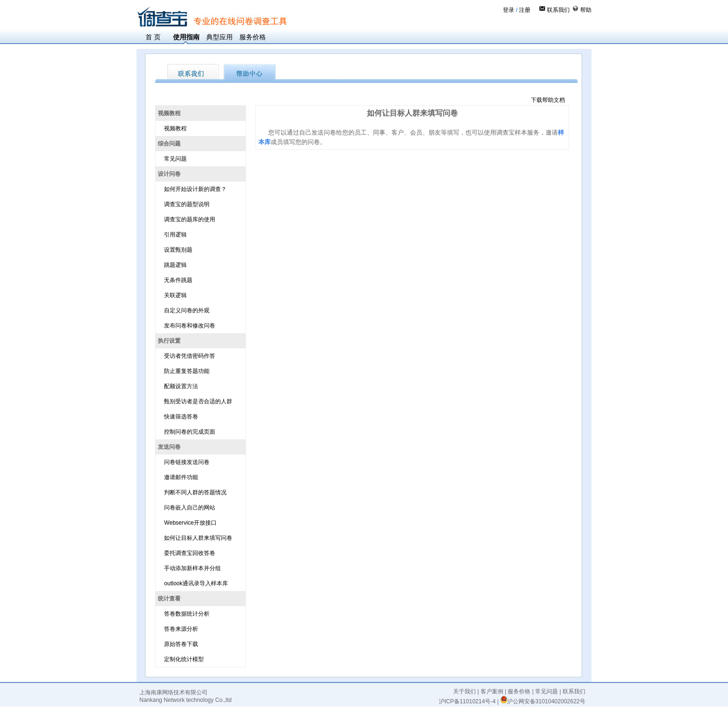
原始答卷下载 (181, 644)
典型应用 (219, 37)
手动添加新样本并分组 (192, 568)
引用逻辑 (175, 235)
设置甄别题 (178, 250)
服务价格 (253, 37)
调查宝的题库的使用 (190, 219)
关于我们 (464, 691)
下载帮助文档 (548, 100)
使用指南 (186, 37)
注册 (525, 10)
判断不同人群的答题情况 (195, 492)
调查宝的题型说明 (187, 204)
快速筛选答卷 (181, 417)
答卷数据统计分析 (187, 614)
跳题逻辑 (175, 265)
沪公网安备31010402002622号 (543, 701)
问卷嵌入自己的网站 (190, 508)
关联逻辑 (175, 295)
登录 (509, 10)
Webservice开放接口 (190, 523)
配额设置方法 (181, 386)
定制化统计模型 (184, 659)
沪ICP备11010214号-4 (467, 701)
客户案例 (492, 691)
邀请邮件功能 (181, 477)
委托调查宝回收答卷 (190, 553)
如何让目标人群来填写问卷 (198, 538)
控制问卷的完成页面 (190, 432)
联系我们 (558, 10)
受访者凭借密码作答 (190, 356)
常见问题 (175, 159)
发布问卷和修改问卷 (190, 326)
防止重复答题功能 (187, 371)
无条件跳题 (178, 280)
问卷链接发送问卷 (187, 462)
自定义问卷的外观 (187, 310)
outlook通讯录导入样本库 (196, 583)
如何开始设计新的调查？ (195, 189)
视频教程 (175, 128)
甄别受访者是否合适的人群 (198, 401)
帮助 (586, 10)
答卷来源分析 (181, 629)
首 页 (153, 37)
